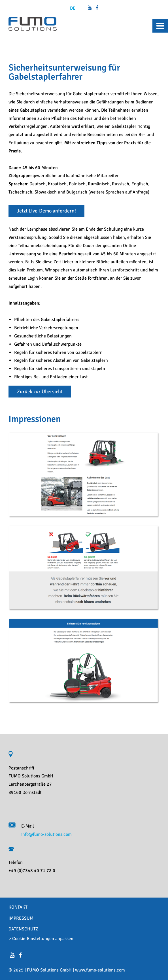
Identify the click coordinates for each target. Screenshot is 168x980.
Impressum (21, 918)
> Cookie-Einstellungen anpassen (41, 939)
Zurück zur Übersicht (40, 392)
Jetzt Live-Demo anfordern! (46, 211)
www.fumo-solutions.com (100, 970)
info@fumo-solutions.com (46, 834)
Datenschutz (23, 929)
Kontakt (18, 907)
